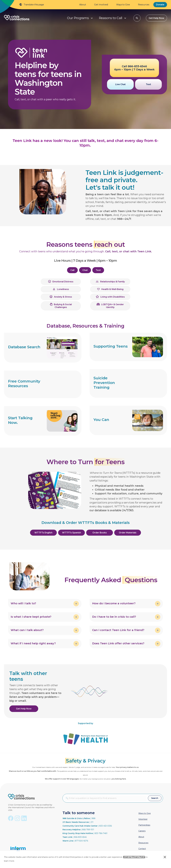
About (83, 5)
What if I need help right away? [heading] (33, 643)
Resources (144, 5)
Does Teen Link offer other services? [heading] (118, 643)
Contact (142, 849)
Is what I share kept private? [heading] (31, 617)
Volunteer (143, 819)
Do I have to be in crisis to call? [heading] (114, 617)
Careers (142, 831)
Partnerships (144, 825)
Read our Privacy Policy (134, 857)
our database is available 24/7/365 (111, 510)
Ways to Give (123, 5)
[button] (92, 18)
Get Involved (101, 5)
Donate (160, 5)
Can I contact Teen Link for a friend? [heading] (118, 630)
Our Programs (78, 18)
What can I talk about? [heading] (27, 630)
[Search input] (105, 798)
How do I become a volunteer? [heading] (114, 603)
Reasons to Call (111, 18)
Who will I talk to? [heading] (23, 603)
